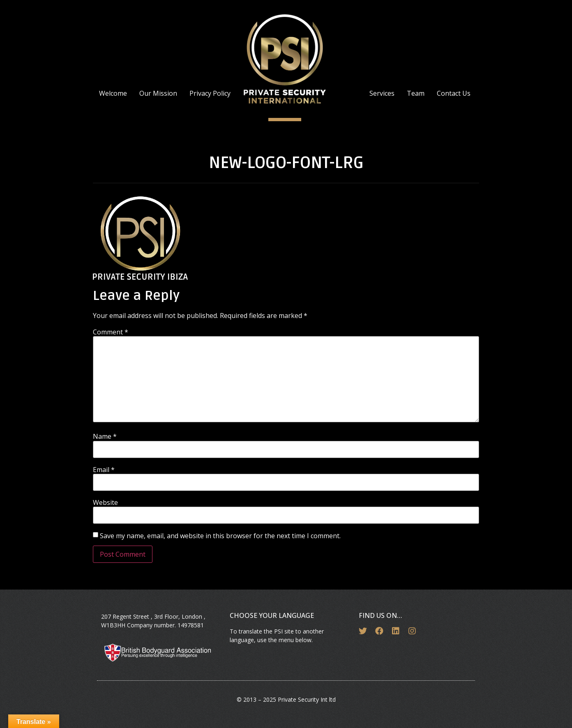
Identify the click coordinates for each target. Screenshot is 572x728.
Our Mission (158, 93)
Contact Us (454, 93)
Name (105, 436)
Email (104, 470)
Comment (111, 332)
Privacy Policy (210, 93)
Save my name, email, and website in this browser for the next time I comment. (220, 536)
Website (105, 502)
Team (416, 93)
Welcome (113, 93)
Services (382, 93)
